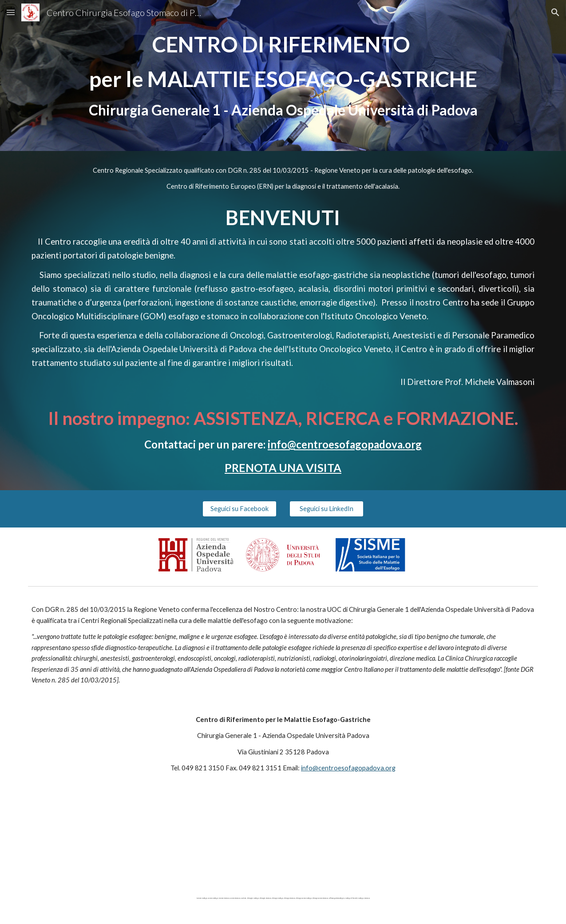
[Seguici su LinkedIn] (327, 509)
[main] (283, 75)
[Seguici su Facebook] (239, 509)
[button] (11, 12)
